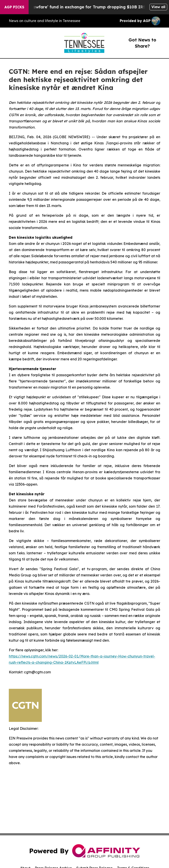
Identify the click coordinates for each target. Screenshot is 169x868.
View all (158, 7)
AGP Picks (14, 7)
